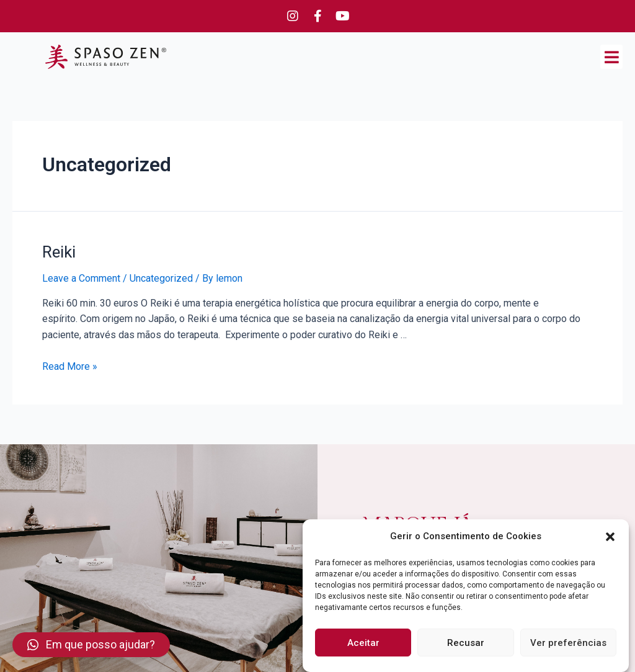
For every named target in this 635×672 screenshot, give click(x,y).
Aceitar (363, 643)
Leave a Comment (81, 278)
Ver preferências (568, 643)
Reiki (59, 252)
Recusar (466, 643)
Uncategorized (161, 278)
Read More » (70, 366)
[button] (610, 537)
